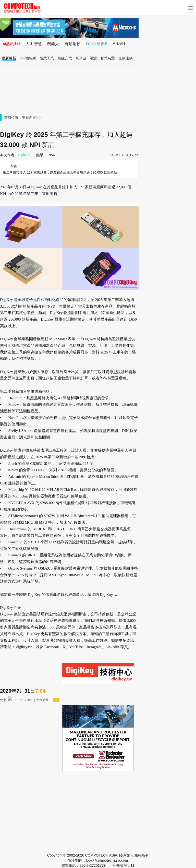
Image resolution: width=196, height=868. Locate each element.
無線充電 (65, 58)
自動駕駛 (72, 44)
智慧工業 (47, 58)
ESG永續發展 (97, 44)
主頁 (26, 117)
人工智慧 (34, 44)
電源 (93, 58)
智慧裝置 (108, 58)
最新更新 (9, 58)
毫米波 (81, 58)
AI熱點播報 (11, 44)
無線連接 (126, 58)
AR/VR (119, 44)
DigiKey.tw (108, 595)
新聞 (33, 117)
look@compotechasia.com (107, 860)
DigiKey (24, 155)
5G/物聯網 (28, 58)
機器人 (53, 44)
